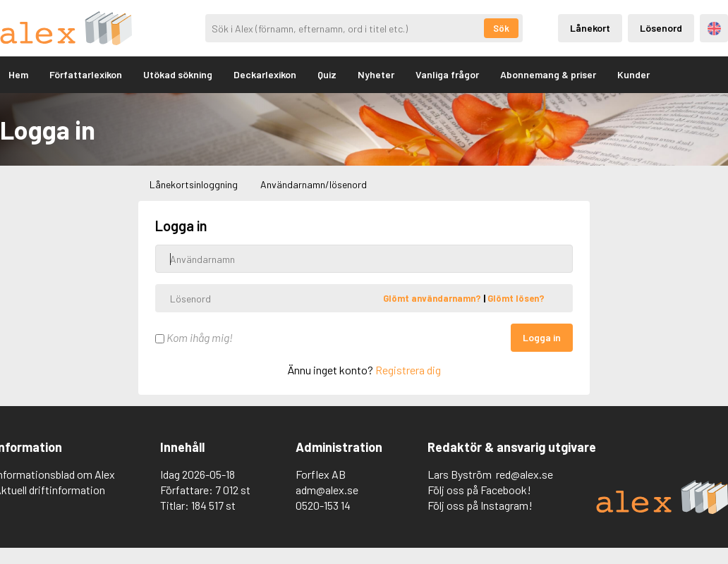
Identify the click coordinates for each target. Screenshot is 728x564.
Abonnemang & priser (548, 74)
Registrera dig (408, 370)
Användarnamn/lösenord (314, 184)
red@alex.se (524, 474)
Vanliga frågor (447, 74)
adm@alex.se (327, 490)
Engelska (714, 29)
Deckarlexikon (265, 74)
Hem (18, 74)
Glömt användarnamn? (433, 298)
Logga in (542, 337)
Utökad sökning (178, 74)
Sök (501, 28)
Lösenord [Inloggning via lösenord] (661, 28)
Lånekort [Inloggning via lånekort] (590, 28)
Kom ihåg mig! (194, 337)
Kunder (633, 74)
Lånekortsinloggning (194, 184)
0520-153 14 (323, 505)
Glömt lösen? (516, 298)
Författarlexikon (86, 74)
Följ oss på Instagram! (480, 505)
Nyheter (376, 74)
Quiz (327, 74)
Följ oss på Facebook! (479, 490)
